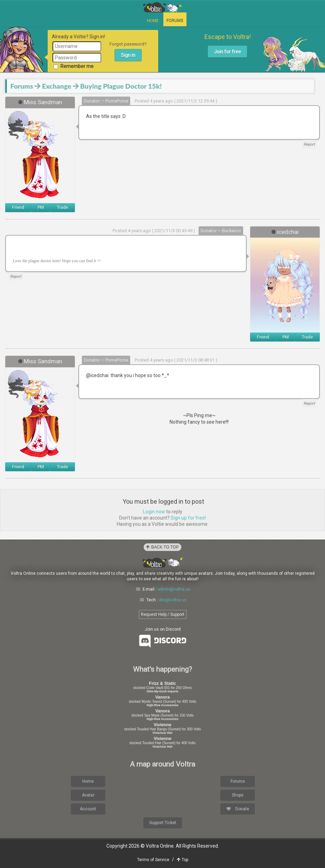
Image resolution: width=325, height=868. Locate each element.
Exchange (57, 86)
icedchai (288, 232)
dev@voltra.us (173, 600)
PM (41, 207)
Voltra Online (163, 7)
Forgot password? (128, 44)
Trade (63, 207)
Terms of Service (153, 860)
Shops (238, 795)
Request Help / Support (163, 614)
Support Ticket (163, 823)
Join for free (227, 52)
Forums (175, 21)
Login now (154, 512)
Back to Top (162, 547)
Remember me (74, 66)
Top (183, 860)
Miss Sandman (43, 102)
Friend (18, 207)
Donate (238, 809)
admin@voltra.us (174, 589)
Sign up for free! (188, 518)
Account (88, 809)
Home (153, 21)
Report (309, 144)
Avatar (88, 795)
